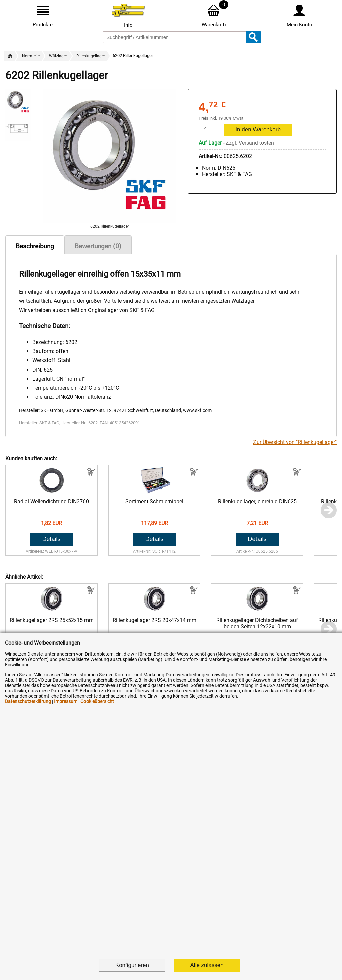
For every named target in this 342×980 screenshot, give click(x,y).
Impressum (66, 701)
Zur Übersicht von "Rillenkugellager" (295, 442)
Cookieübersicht (97, 701)
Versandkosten (256, 143)
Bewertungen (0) (98, 246)
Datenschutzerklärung (28, 701)
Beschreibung (35, 246)
